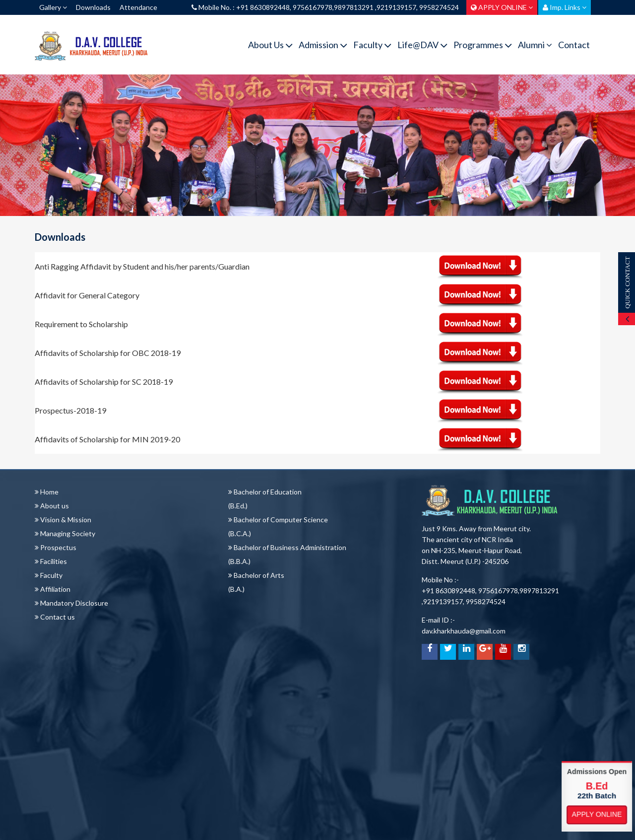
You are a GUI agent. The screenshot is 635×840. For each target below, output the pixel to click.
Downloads (93, 7)
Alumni (535, 45)
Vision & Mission (63, 520)
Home (47, 492)
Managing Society (65, 533)
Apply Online (597, 815)
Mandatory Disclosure (71, 603)
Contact (574, 45)
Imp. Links (565, 7)
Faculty (372, 45)
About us (52, 506)
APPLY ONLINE (502, 7)
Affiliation (53, 589)
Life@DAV (422, 45)
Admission (323, 45)
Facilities (51, 561)
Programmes (483, 45)
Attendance (138, 7)
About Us (270, 45)
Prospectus (56, 547)
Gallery (53, 7)
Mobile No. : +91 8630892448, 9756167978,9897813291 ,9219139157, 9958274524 (325, 7)
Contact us (55, 617)
